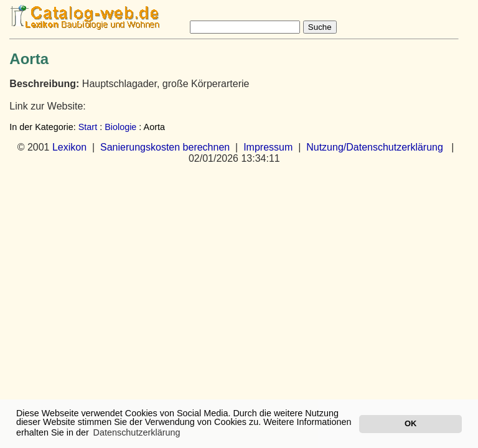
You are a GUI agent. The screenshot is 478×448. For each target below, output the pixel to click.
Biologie (120, 127)
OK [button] (410, 423)
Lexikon (69, 147)
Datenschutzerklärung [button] (137, 432)
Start (88, 127)
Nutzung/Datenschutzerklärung (375, 147)
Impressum (268, 147)
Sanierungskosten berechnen (165, 147)
